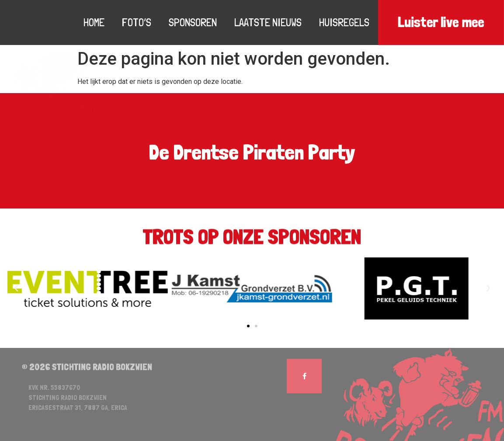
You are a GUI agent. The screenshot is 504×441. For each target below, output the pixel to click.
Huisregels (344, 22)
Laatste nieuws (268, 22)
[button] (248, 326)
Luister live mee (441, 23)
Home (94, 22)
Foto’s (137, 22)
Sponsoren (193, 22)
